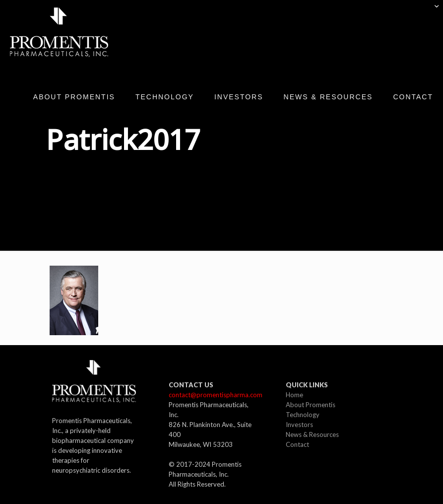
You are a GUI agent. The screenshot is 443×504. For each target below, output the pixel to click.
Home (294, 395)
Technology (303, 415)
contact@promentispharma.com (216, 395)
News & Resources (312, 434)
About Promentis (311, 405)
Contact (297, 444)
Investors (299, 425)
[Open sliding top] (432, 11)
